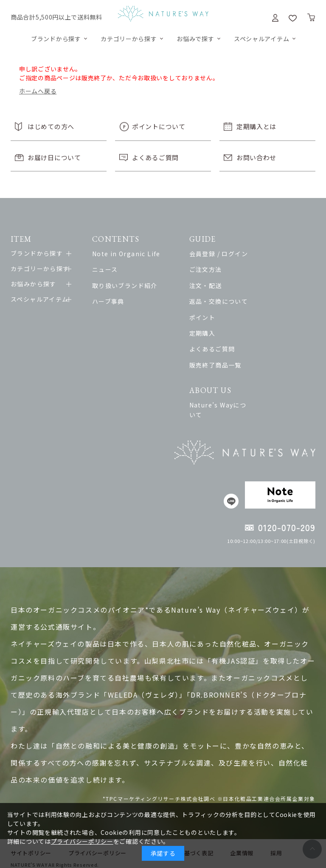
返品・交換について (233, 301)
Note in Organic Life (132, 254)
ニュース (111, 269)
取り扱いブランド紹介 (130, 286)
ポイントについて (159, 126)
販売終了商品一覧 (230, 365)
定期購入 (217, 333)
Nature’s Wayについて (239, 405)
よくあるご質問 (155, 157)
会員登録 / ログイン (233, 254)
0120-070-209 (287, 518)
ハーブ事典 (114, 301)
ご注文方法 (220, 269)
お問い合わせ (256, 157)
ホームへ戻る (38, 91)
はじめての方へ (51, 126)
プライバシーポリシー (82, 841)
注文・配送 (220, 286)
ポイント (217, 317)
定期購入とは (256, 126)
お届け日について (54, 157)
